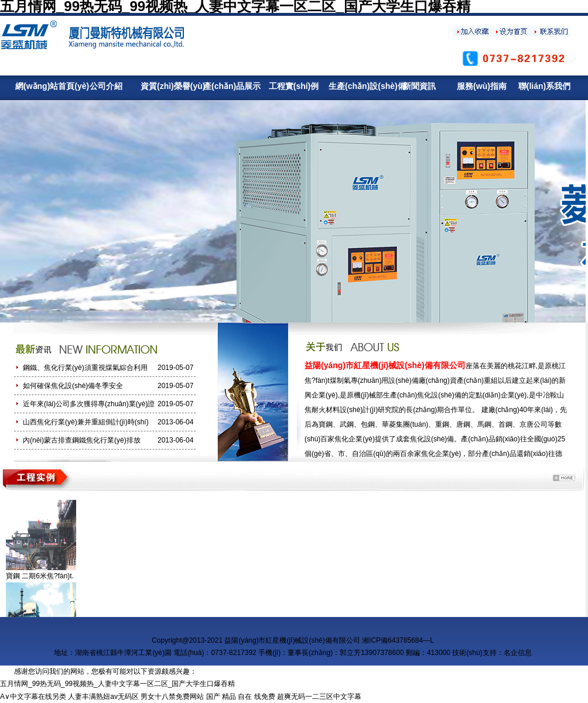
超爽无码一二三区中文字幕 (319, 697)
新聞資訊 (419, 86)
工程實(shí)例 (294, 86)
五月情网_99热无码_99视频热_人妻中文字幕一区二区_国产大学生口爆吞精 (117, 684)
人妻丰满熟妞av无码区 (103, 697)
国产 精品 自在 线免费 (241, 697)
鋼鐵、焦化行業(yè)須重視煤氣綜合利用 (85, 368)
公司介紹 (106, 86)
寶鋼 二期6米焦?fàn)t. (40, 576)
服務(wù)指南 (482, 86)
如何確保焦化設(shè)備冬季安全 (73, 386)
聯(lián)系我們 (544, 86)
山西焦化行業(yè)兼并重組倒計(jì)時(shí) (86, 422)
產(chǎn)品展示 (231, 86)
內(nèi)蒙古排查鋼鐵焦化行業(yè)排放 (82, 440)
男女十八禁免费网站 (172, 697)
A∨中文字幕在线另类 (33, 697)
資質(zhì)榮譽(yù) (168, 86)
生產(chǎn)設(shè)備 (356, 86)
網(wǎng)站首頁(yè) (43, 86)
